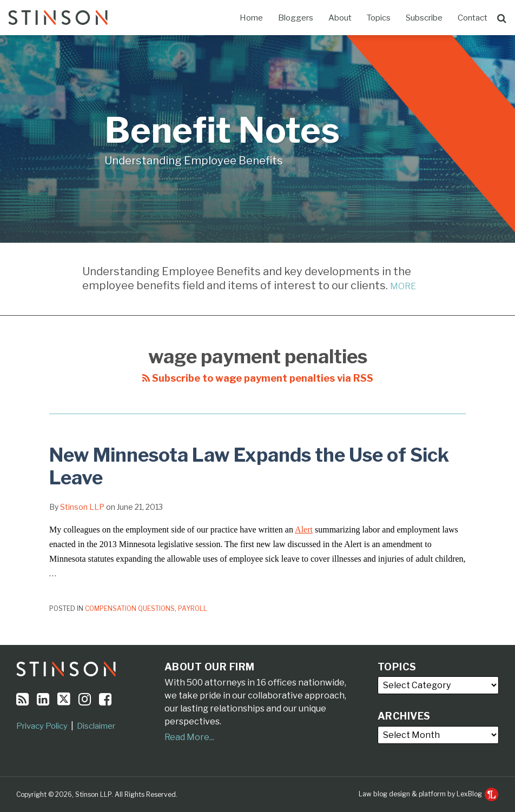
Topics (379, 18)
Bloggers (296, 18)
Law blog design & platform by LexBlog (428, 794)
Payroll (193, 608)
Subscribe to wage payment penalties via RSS (258, 378)
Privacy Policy (42, 726)
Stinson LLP (82, 507)
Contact (473, 18)
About (340, 18)
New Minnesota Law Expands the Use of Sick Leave (249, 466)
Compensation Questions (130, 608)
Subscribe (424, 18)
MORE (403, 286)
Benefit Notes (222, 130)
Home (251, 18)
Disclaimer (96, 726)
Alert (304, 530)
